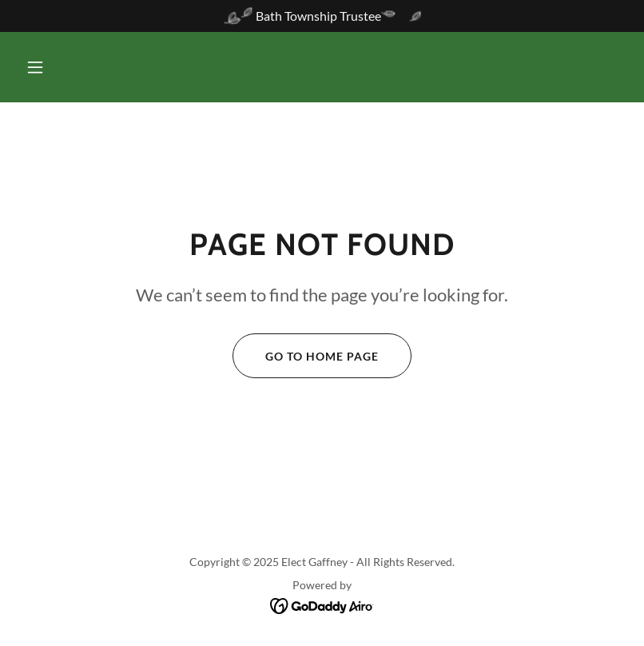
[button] (35, 67)
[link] (322, 605)
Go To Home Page (306, 356)
